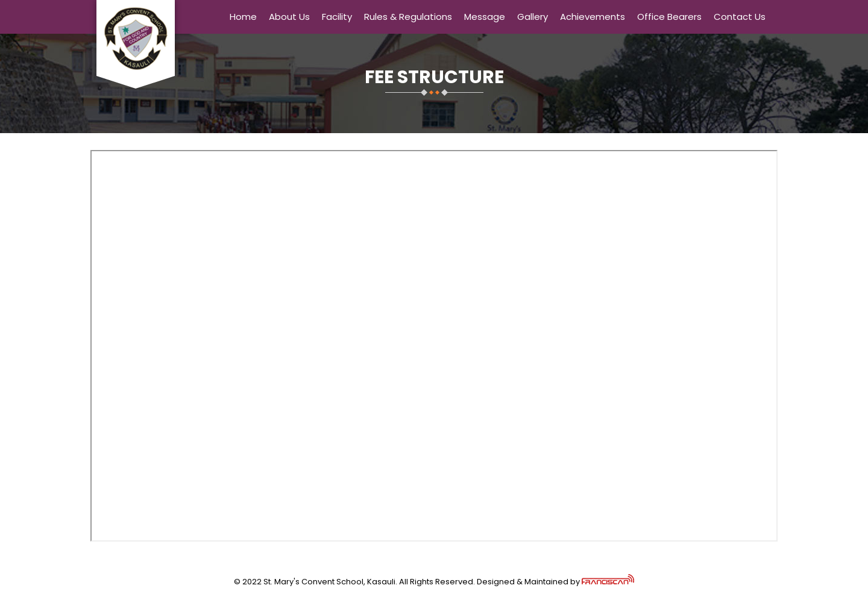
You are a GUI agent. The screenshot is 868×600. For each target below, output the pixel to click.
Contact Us (740, 17)
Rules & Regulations (408, 17)
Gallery (533, 17)
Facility (337, 17)
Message (485, 17)
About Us (289, 17)
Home (243, 17)
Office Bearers (669, 17)
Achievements (593, 17)
